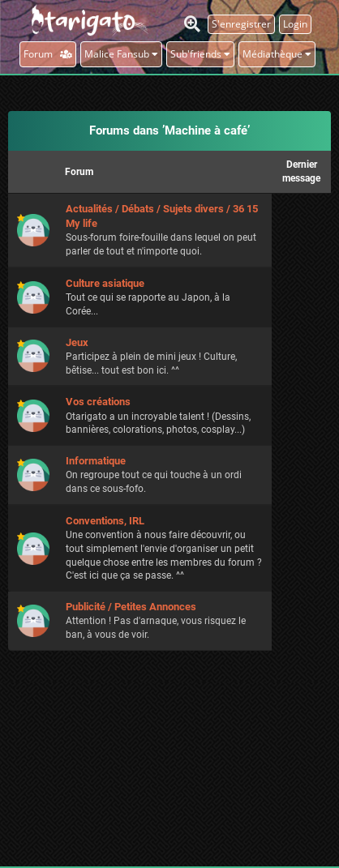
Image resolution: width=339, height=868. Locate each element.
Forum (48, 54)
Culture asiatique (105, 283)
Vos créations (98, 402)
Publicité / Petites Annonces (131, 607)
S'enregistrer (241, 24)
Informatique (96, 461)
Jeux (77, 342)
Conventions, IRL (105, 521)
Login (295, 24)
